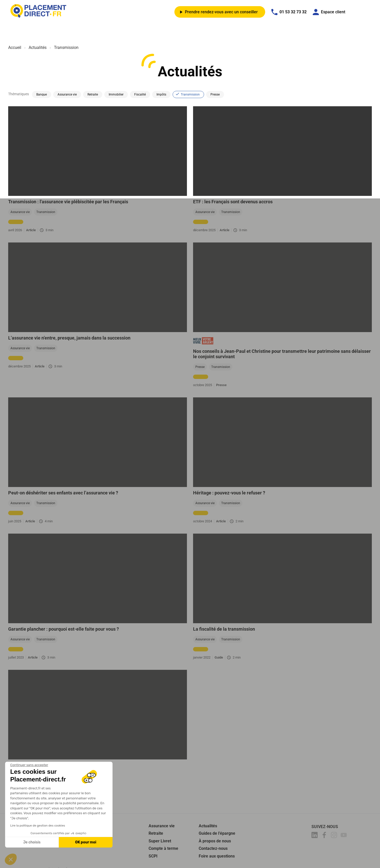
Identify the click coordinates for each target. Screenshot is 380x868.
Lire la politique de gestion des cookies (38, 825)
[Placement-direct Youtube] (344, 836)
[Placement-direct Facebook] (325, 836)
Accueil (15, 47)
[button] (11, 859)
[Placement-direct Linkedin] (315, 836)
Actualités (38, 47)
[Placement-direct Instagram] (335, 836)
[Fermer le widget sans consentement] (29, 765)
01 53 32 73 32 (289, 12)
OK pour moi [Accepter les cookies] (86, 842)
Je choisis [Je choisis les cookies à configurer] (32, 842)
